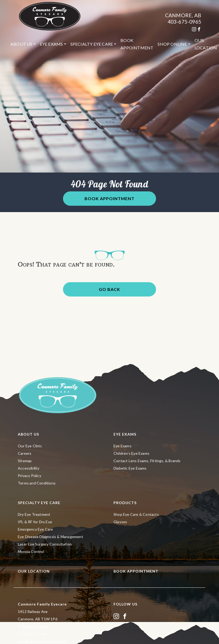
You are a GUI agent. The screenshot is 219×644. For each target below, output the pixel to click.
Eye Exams (51, 44)
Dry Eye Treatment (34, 514)
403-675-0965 (184, 22)
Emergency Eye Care (35, 529)
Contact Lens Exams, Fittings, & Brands (147, 461)
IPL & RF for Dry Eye (35, 522)
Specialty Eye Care (92, 44)
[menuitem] (23, 44)
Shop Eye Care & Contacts (136, 514)
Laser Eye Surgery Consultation (45, 544)
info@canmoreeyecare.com (42, 641)
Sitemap (25, 461)
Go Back (109, 289)
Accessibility (29, 468)
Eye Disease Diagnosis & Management (50, 537)
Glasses (120, 522)
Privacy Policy (30, 476)
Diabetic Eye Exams (130, 468)
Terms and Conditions (37, 483)
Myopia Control (31, 551)
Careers (25, 453)
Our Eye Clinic (30, 446)
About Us (21, 44)
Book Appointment (137, 44)
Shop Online (172, 44)
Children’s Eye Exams (131, 453)
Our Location (34, 571)
